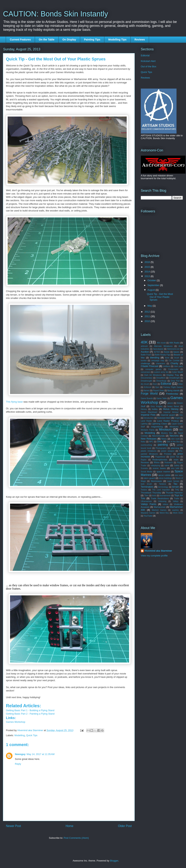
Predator (168, 454)
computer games (153, 369)
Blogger (114, 861)
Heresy (144, 409)
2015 (148, 267)
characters (161, 364)
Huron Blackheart (149, 412)
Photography (161, 448)
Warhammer (160, 507)
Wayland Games (148, 513)
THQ (177, 490)
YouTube (148, 516)
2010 (148, 321)
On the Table (47, 40)
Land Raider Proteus (168, 421)
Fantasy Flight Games (173, 387)
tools (154, 496)
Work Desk (178, 513)
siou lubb (175, 468)
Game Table (162, 398)
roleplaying (155, 466)
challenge (145, 363)
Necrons (174, 436)
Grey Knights (157, 406)
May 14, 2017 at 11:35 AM (41, 754)
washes (175, 510)
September (154, 285)
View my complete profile (154, 556)
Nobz (143, 442)
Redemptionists (160, 460)
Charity (174, 363)
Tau (175, 484)
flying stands (173, 390)
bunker (144, 361)
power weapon (168, 451)
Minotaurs (165, 430)
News (164, 439)
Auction (145, 352)
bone (167, 358)
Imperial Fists (148, 415)
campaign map (158, 361)
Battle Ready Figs (162, 355)
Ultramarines (146, 501)
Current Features (20, 40)
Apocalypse (158, 349)
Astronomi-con (173, 349)
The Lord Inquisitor (161, 490)
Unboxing (162, 501)
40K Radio (174, 343)
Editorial (145, 55)
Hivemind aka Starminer (158, 551)
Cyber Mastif (177, 372)
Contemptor (173, 369)
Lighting (144, 424)
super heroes (173, 481)
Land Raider (146, 421)
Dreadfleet (161, 378)
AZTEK (157, 352)
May (150, 306)
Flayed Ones (158, 391)
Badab (167, 352)
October (152, 280)
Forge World (149, 394)
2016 (148, 262)
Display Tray (173, 375)
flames (147, 391)
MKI (181, 430)
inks (181, 415)
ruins (167, 465)
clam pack (178, 366)
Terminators (147, 487)
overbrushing (146, 445)
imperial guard (168, 415)
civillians (167, 366)
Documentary (147, 378)
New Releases (149, 439)
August (152, 290)
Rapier (144, 460)
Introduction (149, 418)
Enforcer (148, 387)
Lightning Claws (159, 424)
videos (166, 504)
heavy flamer (173, 406)
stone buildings (165, 478)
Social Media (147, 472)
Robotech (169, 463)
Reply (18, 764)
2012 (148, 312)
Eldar (181, 384)
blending (155, 358)
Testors (144, 490)
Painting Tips (92, 40)
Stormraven (156, 481)
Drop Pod (175, 381)
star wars (179, 475)
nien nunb (175, 439)
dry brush (145, 384)
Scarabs (144, 468)
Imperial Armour (171, 412)
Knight (177, 418)
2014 (148, 272)
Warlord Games (159, 510)
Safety (177, 466)
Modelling (20, 735)
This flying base (14, 402)
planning (175, 448)
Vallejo (176, 501)
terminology (163, 487)
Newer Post (13, 826)
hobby (155, 409)
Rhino (157, 462)
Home (70, 826)
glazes (170, 403)
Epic (157, 387)
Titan (146, 496)
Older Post (125, 826)
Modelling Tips (117, 40)
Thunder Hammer (174, 493)
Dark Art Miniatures (153, 375)
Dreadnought (146, 381)
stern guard (149, 478)
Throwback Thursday (151, 493)
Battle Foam (146, 355)
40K (144, 342)
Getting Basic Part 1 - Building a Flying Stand (30, 710)
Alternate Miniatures (163, 346)
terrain (175, 487)
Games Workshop (16, 722)
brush (177, 358)
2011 (148, 316)
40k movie (161, 343)
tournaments (165, 496)
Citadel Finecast (150, 366)
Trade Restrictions (160, 498)
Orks (159, 441)
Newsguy (20, 754)
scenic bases (159, 468)
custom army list (161, 372)
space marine (163, 471)
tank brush (146, 484)
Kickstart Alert (148, 61)
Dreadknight (174, 378)
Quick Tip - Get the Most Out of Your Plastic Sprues (160, 297)
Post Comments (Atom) (76, 838)
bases (176, 352)
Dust (155, 384)
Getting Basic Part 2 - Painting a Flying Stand (30, 714)
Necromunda (158, 436)
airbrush (144, 346)
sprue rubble (164, 475)
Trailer (177, 499)
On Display (69, 40)
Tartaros (163, 484)
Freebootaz (172, 394)
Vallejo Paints (149, 504)
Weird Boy (164, 513)
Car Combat (174, 361)
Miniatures (174, 427)
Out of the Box (149, 66)
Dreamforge (161, 381)
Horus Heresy (171, 409)
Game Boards (147, 398)
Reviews (140, 40)
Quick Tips (32, 735)
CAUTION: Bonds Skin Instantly (56, 14)
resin (176, 460)
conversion (145, 372)
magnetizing (157, 427)
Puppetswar (160, 457)
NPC (151, 442)
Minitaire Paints (148, 430)
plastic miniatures (149, 451)
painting (163, 445)
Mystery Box (167, 433)
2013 (148, 276)
